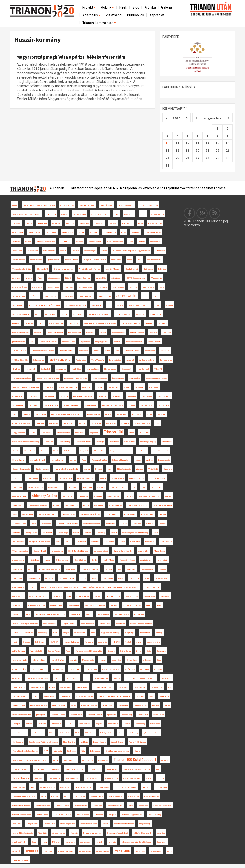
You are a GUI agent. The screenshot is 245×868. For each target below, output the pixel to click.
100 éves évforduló (20, 696)
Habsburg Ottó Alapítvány (113, 405)
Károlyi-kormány (97, 797)
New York (17, 615)
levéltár (76, 533)
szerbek (117, 342)
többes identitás (104, 296)
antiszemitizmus (113, 596)
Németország (156, 314)
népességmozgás (137, 478)
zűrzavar (79, 242)
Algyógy (29, 223)
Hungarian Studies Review (40, 542)
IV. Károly (29, 324)
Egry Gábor (132, 396)
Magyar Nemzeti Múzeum (121, 451)
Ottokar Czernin (19, 460)
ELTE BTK (55, 642)
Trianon (65, 241)
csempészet (85, 842)
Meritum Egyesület (66, 851)
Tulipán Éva (51, 214)
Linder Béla (49, 442)
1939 (56, 451)
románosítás (17, 396)
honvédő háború (109, 233)
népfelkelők (57, 596)
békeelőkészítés (37, 687)
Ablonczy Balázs (44, 496)
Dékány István (140, 687)
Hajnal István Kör (56, 324)
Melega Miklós (53, 287)
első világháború (60, 360)
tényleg (87, 469)
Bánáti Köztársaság (55, 333)
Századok (99, 815)
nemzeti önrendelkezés (22, 815)
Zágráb (100, 387)
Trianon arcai (97, 806)
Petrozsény (114, 442)
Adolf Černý (110, 524)
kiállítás (104, 251)
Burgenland (168, 469)
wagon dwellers (72, 678)
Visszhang (114, 15)
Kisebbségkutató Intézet (95, 606)
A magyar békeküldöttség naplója (89, 651)
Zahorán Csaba (126, 296)
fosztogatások (93, 369)
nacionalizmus (164, 405)
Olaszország (127, 715)
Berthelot (16, 242)
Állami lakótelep (36, 260)
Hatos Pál (64, 396)
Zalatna (47, 560)
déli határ (95, 542)
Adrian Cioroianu (19, 651)
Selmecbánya (39, 360)
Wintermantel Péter (147, 360)
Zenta (73, 706)
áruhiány (159, 633)
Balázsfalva (84, 223)
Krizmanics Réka (19, 524)
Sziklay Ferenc (95, 769)
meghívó (55, 797)
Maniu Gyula (17, 606)
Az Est (128, 642)
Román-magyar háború (68, 387)
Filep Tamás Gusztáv (86, 478)
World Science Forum (21, 314)
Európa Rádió (64, 733)
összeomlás (103, 760)
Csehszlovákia (21, 778)
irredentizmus (145, 633)
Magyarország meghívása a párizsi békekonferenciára (71, 57)
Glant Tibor (145, 669)
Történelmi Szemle (83, 442)
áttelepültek (46, 369)
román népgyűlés (19, 669)
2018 (144, 487)
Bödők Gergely (130, 515)
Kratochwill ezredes (153, 233)
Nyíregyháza (68, 496)
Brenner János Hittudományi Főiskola (66, 414)
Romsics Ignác (166, 360)
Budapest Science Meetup (99, 314)
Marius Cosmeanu (20, 733)
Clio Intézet (47, 533)
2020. (68, 542)
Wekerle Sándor (117, 742)
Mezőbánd (131, 569)
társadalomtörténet (87, 205)
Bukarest (114, 606)
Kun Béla (108, 569)
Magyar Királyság (72, 778)
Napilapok (16, 724)
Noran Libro (70, 842)
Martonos (70, 223)
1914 (66, 797)
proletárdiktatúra (19, 342)
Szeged (58, 678)
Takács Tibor (129, 214)
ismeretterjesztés (66, 351)
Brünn (34, 842)
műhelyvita (83, 351)
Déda (28, 615)
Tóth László (17, 578)
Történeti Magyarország (38, 505)
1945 (37, 314)
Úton (158, 769)
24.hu (139, 651)
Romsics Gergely (115, 505)
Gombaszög (78, 314)
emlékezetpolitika (67, 205)
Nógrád (64, 314)
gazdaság (113, 223)
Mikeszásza (41, 414)
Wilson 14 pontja (155, 342)
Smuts (143, 214)
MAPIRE (133, 287)
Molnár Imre (75, 615)
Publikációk (136, 15)
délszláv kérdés (69, 515)
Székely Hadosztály (84, 696)
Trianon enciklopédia (20, 551)
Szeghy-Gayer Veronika (123, 551)
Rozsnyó (111, 651)
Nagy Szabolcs (19, 433)
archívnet (130, 360)
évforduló (150, 524)
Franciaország (64, 442)
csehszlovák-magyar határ (76, 305)
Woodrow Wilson (95, 242)
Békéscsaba (95, 751)
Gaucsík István (113, 496)
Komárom (89, 642)
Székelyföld (160, 251)
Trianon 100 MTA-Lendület (125, 787)
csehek (106, 824)
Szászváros (109, 542)
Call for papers (80, 797)
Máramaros (111, 424)
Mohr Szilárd (116, 260)
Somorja (103, 660)
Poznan (33, 587)
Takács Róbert (85, 851)
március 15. (150, 542)
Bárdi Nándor (127, 223)
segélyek (149, 324)
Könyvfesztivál (50, 296)
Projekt (89, 7)
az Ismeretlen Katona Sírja (49, 569)
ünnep (149, 606)
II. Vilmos (16, 369)
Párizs (51, 733)
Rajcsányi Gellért (117, 478)
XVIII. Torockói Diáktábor (78, 551)
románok (117, 678)
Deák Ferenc (17, 569)
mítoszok (158, 669)
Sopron (81, 233)
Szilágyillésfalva (32, 824)
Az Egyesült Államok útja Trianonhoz (50, 615)
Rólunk (108, 7)
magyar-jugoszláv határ (149, 205)
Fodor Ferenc (18, 505)
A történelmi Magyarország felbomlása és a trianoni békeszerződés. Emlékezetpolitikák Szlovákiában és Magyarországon (90, 587)
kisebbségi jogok (71, 505)
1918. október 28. (123, 314)
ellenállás (156, 706)
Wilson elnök (123, 706)
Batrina (137, 751)
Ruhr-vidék (69, 287)
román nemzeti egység (22, 424)
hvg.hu (147, 578)
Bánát (140, 223)
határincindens (148, 287)
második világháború (84, 787)
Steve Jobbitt (42, 269)
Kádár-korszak (69, 451)
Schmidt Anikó (76, 715)
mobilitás (84, 742)
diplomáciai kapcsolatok (22, 715)
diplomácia (161, 833)
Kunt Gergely (157, 487)
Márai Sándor (27, 515)
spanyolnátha (143, 551)
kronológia (100, 442)
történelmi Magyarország (63, 269)
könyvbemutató (157, 214)
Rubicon (145, 296)
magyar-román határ (20, 333)
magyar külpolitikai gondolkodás (66, 469)
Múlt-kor (124, 524)
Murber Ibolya (159, 551)
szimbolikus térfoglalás (46, 242)
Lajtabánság (133, 733)
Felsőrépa (162, 269)
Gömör (150, 414)
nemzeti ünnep (157, 687)
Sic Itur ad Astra (112, 515)
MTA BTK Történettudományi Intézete (100, 324)
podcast (29, 724)
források (99, 842)
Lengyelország (164, 460)
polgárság (16, 324)
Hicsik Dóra (34, 560)
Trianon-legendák (140, 706)
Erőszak (44, 451)
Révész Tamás (83, 815)
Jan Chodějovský (19, 842)
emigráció (165, 760)
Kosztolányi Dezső (127, 560)
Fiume (40, 278)
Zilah (117, 351)
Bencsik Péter (82, 687)
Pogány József (19, 706)
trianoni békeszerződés (22, 378)
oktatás (73, 460)
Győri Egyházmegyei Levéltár (117, 751)
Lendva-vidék (71, 569)
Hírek (123, 7)
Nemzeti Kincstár (95, 715)
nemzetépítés (156, 851)
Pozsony (162, 524)
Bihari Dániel (87, 387)
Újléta (56, 760)
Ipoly (33, 787)
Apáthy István (31, 533)
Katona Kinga (63, 533)
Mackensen (142, 451)
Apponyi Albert (91, 405)
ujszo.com (112, 715)
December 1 (162, 842)
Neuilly (167, 706)
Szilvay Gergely (54, 778)
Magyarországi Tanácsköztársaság (27, 214)
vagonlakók (103, 642)
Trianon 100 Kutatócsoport (135, 760)
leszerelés (90, 333)
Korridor (94, 560)
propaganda (41, 715)
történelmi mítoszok (21, 769)
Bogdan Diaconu (99, 742)
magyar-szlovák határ (132, 778)
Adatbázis (92, 15)
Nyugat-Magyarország (92, 833)
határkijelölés (101, 278)
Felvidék (16, 451)
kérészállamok (73, 606)
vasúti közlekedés (100, 378)
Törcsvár (75, 251)
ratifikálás (153, 333)
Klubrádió (74, 833)
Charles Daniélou (103, 851)
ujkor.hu (29, 278)
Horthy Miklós (108, 560)
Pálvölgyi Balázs (107, 733)
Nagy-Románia (69, 742)
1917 (30, 569)
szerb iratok (99, 505)
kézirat (127, 387)
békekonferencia (59, 833)
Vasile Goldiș (153, 469)
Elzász (52, 687)
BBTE (162, 287)
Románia (165, 351)
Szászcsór (99, 223)
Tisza (84, 460)
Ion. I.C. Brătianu (58, 660)
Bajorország (161, 651)
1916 (169, 851)
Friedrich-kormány (85, 296)
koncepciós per (57, 551)
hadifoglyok (162, 324)
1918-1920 (66, 696)
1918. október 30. (20, 360)
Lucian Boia (116, 660)
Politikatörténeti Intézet (48, 515)
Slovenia (27, 642)
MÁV (93, 633)
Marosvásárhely (147, 569)
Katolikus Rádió (80, 214)
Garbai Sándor (18, 596)
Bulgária (163, 515)
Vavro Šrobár (73, 324)
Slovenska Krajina (162, 578)
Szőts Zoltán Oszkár (48, 342)
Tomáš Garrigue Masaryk (138, 505)
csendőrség (43, 633)
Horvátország (49, 696)
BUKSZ (168, 496)
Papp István (83, 496)
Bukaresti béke (115, 360)
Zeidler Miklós (67, 233)
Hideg (44, 842)
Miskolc (89, 615)
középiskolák (33, 251)
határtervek (49, 387)
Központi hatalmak (67, 578)
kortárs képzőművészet (83, 396)
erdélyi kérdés (113, 387)
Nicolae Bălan (51, 314)
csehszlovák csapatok (75, 769)
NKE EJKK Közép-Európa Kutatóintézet (115, 696)
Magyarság (117, 396)
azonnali (132, 405)
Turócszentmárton (99, 460)
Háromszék (31, 369)
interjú (15, 205)
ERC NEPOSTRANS (62, 815)
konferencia (32, 851)
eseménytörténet (116, 797)
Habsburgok (75, 669)
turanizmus (56, 724)
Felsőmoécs (81, 360)
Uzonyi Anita (96, 424)
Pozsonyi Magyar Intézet (132, 815)
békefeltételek (80, 633)
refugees (163, 569)
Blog (136, 7)
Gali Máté (161, 414)
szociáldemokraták (152, 587)
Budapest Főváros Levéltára (75, 378)
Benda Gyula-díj (132, 269)
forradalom (17, 478)
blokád (129, 260)
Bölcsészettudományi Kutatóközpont (136, 842)
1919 (158, 305)
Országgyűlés (135, 378)
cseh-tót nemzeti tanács (124, 824)
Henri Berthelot (143, 369)
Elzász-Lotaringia (137, 333)
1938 (55, 633)
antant (149, 778)
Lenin (131, 242)
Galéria (167, 7)
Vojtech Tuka (49, 824)
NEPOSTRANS (19, 351)
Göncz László (49, 251)
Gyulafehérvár (30, 451)
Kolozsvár (16, 223)
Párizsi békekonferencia (131, 324)
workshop (94, 233)
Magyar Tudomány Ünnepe (139, 305)
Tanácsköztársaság (20, 860)
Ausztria (169, 305)
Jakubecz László (101, 551)
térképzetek (167, 442)
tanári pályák (97, 305)
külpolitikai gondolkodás (132, 606)
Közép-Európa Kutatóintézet (24, 797)
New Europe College (115, 242)
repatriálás (98, 496)
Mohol (43, 797)
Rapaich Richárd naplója (38, 596)
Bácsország (165, 596)
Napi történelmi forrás (36, 606)
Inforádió (99, 469)
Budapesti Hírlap (148, 515)
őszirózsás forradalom (162, 806)
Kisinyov (120, 305)
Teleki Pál (158, 369)
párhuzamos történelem (163, 505)
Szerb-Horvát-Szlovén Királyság (47, 769)
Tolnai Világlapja (97, 360)
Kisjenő (68, 278)
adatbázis (101, 487)
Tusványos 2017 (85, 287)
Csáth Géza (76, 369)
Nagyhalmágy (145, 824)
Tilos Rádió (42, 833)
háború (86, 505)
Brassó (94, 578)
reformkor (16, 278)
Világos (66, 633)
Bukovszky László (92, 778)
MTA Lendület (18, 405)
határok (56, 505)
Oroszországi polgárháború (117, 833)
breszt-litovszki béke (39, 706)
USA (170, 687)
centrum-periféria (50, 624)
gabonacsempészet (152, 733)
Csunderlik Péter (112, 778)
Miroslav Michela (62, 806)
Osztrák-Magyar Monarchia (48, 378)
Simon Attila (135, 542)
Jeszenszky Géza (126, 205)
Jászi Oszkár (142, 715)
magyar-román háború (92, 524)
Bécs (14, 515)
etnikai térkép (133, 797)
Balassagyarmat (93, 414)
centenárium (164, 696)
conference (35, 296)
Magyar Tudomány (142, 424)
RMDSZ (70, 724)
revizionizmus (146, 560)
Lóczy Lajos (147, 396)
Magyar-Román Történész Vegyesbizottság (30, 760)
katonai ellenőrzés (20, 287)
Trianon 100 (114, 432)
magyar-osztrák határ (111, 669)
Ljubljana (26, 414)
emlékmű (16, 851)
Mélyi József (38, 733)
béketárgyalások (39, 660)
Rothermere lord (81, 806)
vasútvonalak (66, 687)
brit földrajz (34, 405)
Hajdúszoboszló (101, 678)
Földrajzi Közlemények (142, 833)
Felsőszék (140, 314)
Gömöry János (56, 606)
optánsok (38, 333)
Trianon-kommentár (99, 23)
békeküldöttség (34, 233)
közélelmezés (149, 596)
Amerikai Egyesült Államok (89, 269)
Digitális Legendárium (72, 405)
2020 (15, 414)
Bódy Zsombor (91, 669)
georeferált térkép (19, 496)
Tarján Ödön (154, 387)
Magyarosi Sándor (20, 660)
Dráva (34, 524)
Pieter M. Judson (58, 715)
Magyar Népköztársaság (23, 833)
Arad (119, 569)
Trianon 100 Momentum (22, 633)
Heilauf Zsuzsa (19, 787)
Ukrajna (108, 414)
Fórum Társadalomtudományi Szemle (141, 678)
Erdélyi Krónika (80, 560)
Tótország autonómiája (22, 269)
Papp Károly (137, 414)
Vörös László (159, 715)
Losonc (28, 242)
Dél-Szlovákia (18, 742)
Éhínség (98, 596)
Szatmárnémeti (83, 596)
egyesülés (16, 678)
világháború (94, 433)
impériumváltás (103, 787)
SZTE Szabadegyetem (136, 278)
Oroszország (18, 233)
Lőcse (138, 460)
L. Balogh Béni (32, 478)
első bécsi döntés (164, 396)
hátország (58, 751)
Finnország (101, 533)
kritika (156, 533)
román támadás (63, 433)
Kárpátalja (112, 842)
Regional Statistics (47, 787)
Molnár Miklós (156, 242)
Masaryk (140, 696)
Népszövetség (65, 478)
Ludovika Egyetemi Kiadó (103, 687)
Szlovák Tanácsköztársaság (37, 678)
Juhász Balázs (19, 687)
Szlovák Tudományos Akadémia (25, 387)
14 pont (82, 424)
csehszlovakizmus (35, 487)
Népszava (50, 578)
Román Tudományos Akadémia (25, 624)
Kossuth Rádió (85, 724)
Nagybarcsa (123, 687)
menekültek (122, 851)
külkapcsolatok (54, 278)
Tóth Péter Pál (166, 542)
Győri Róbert (65, 787)
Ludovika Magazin (113, 269)
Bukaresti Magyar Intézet (67, 524)
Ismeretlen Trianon (132, 351)
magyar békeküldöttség (110, 633)
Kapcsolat (157, 15)
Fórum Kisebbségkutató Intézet (25, 751)
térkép (131, 433)
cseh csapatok (18, 587)
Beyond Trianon (19, 296)
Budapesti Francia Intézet (156, 378)
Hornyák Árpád (110, 369)
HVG (77, 733)
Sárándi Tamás (19, 260)
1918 (33, 433)
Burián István (108, 706)
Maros (122, 542)
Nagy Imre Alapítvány (90, 569)
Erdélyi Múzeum (63, 560)
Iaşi (32, 342)
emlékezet (147, 660)
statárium (16, 533)
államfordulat (122, 414)
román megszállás (67, 824)
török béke (71, 751)
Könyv (124, 233)
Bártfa (41, 324)
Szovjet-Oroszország (21, 469)
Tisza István (108, 578)
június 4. (96, 351)
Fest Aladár (48, 851)
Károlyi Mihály (162, 560)
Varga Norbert (103, 615)
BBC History (90, 733)
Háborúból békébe (122, 615)
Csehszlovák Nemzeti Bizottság (26, 442)
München (56, 842)
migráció (99, 724)
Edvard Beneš (132, 660)
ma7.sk (63, 251)
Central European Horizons (141, 624)
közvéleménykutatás (89, 824)
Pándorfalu (136, 233)
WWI (151, 696)
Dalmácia (40, 424)
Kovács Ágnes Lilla (151, 797)
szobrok (149, 460)
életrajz (114, 533)
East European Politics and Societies (43, 742)
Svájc (149, 651)
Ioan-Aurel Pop (118, 287)
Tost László (17, 487)
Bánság (121, 578)
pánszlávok (120, 624)
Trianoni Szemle (71, 260)
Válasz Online (129, 442)
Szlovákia (38, 778)
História (141, 242)
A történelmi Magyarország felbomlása (44, 305)
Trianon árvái (143, 806)
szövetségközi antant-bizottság (135, 533)
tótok (58, 542)
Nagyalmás (103, 287)
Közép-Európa (42, 815)
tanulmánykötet (75, 333)
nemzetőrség (33, 396)
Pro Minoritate (18, 542)
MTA (46, 751)
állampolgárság (58, 669)
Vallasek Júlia (157, 278)
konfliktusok (130, 669)
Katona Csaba (161, 787)
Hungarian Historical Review (94, 260)
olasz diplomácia (87, 624)
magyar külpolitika (155, 223)
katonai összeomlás (161, 451)
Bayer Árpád (17, 251)
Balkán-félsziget (107, 205)
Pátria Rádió (139, 615)
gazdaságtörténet (56, 487)
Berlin (109, 305)
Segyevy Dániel (40, 551)
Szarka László (34, 578)
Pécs (139, 260)
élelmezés (129, 496)
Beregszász (46, 524)
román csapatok (118, 333)
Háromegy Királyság (148, 442)
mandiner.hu (37, 287)
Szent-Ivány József (158, 478)
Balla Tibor (16, 824)
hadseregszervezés (89, 706)
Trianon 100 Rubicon (137, 742)
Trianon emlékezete (39, 669)
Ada (69, 596)
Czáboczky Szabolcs (21, 806)
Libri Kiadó (146, 787)
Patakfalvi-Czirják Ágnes (90, 515)
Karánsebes (148, 269)
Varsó (108, 351)
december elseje (59, 706)
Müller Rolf (56, 223)
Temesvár (137, 524)
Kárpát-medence (42, 469)
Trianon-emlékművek (134, 342)
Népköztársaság (124, 469)
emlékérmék (150, 351)
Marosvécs (80, 433)
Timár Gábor (81, 542)
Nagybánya (130, 633)
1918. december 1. (118, 487)
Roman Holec (105, 624)
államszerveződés (115, 806)
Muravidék (139, 387)
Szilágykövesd (112, 769)
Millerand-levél (48, 478)
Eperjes (83, 578)
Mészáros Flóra (68, 342)
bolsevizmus (113, 724)
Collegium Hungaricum (121, 460)
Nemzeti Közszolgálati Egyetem (137, 769)
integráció (84, 451)
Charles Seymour (83, 278)
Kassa (158, 424)
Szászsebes (46, 433)
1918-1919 (144, 433)
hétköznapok (51, 233)
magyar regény (18, 560)
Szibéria (88, 533)
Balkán (159, 606)
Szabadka (42, 724)
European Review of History (42, 351)
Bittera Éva (134, 578)
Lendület (160, 778)
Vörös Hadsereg (154, 815)
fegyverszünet (118, 378)
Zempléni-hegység (43, 806)
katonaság (87, 487)
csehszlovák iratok (38, 460)
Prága (116, 214)
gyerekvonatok (53, 260)
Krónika (150, 7)
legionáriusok (116, 278)
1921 (36, 696)
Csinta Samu (125, 651)
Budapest (112, 815)
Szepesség (140, 724)
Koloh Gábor (155, 724)
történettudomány (72, 642)
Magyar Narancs (69, 624)
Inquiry (15, 642)
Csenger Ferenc (54, 651)
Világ (83, 751)
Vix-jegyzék (140, 851)
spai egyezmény (153, 642)
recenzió (73, 660)
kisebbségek (49, 396)
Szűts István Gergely (100, 214)
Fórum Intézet (146, 405)
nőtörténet (103, 396)
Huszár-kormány (37, 40)
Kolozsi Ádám (99, 451)
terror (110, 469)
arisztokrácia (68, 424)
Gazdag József (132, 596)
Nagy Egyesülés (102, 342)
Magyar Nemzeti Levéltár (149, 496)
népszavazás (67, 296)
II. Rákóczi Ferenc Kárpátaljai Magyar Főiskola (131, 251)
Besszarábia (126, 369)
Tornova (127, 724)
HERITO (116, 642)
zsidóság (65, 214)
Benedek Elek (87, 760)
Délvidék (103, 333)
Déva (159, 660)
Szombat (125, 424)
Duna (120, 733)
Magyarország (88, 660)
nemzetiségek (90, 251)
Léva (134, 487)
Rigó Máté (167, 333)
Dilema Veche (18, 305)
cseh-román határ (51, 405)
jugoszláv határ (36, 651)
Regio (68, 651)
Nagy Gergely (167, 678)
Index (130, 806)
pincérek (140, 469)
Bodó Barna (42, 223)
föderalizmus (61, 369)
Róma (86, 678)
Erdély (156, 296)
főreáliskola (53, 424)
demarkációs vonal (154, 260)
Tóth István (73, 487)
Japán (139, 642)
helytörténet (40, 642)
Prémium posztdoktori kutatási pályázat (39, 205)
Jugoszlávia (85, 342)
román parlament (70, 760)
